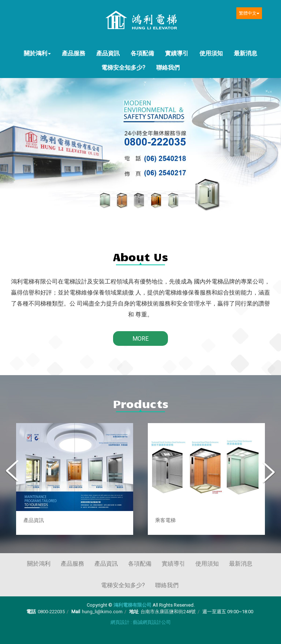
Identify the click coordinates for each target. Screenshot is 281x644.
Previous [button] (13, 472)
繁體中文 (249, 13)
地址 (134, 612)
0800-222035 (51, 612)
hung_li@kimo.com (102, 612)
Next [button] (268, 472)
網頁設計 (120, 622)
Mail (76, 612)
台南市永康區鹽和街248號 (168, 612)
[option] (75, 479)
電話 (31, 612)
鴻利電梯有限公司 (140, 21)
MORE (140, 339)
